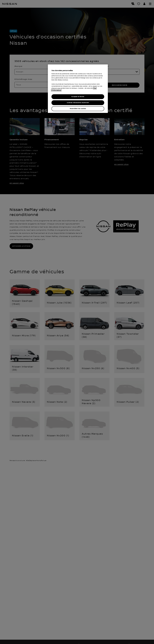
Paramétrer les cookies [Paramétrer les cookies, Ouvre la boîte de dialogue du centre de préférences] (78, 109)
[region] (78, 89)
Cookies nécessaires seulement (78, 103)
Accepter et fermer (78, 97)
